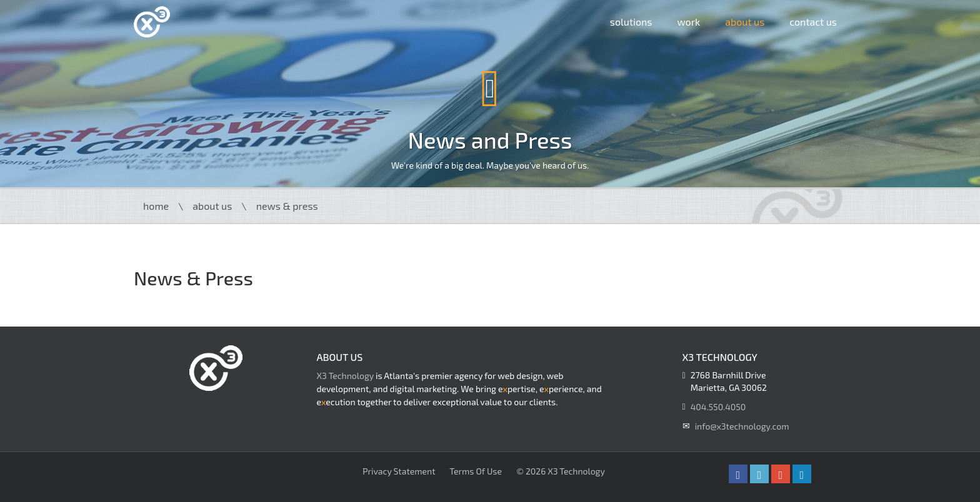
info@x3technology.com (742, 426)
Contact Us (813, 22)
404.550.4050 (718, 407)
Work (688, 22)
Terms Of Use (476, 471)
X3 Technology (345, 376)
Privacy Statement (399, 471)
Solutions (631, 22)
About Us (745, 22)
